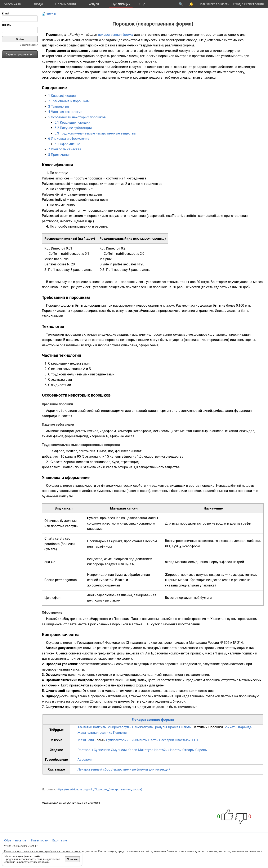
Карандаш (246, 727)
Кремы (100, 740)
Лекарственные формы (153, 719)
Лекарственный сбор (94, 769)
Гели (90, 740)
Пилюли (185, 727)
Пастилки (200, 727)
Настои (176, 750)
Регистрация (254, 4)
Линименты (138, 740)
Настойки (162, 750)
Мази (82, 740)
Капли (132, 750)
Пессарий (167, 740)
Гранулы (160, 727)
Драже (173, 727)
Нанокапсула (142, 727)
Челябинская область (214, 4)
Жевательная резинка (95, 733)
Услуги (94, 4)
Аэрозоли (85, 760)
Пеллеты (120, 733)
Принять (72, 859)
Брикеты (230, 727)
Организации (66, 4)
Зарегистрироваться (20, 54)
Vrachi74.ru (13, 4)
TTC (195, 740)
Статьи (51, 14)
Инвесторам (40, 840)
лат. (66, 35)
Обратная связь (15, 840)
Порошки (216, 727)
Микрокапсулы (119, 727)
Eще (142, 4)
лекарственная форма (116, 35)
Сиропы (201, 750)
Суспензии (102, 750)
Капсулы (100, 727)
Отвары (188, 750)
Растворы (85, 750)
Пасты (153, 740)
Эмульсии (119, 750)
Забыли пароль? (29, 45)
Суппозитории (117, 740)
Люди (38, 4)
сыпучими (124, 311)
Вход (237, 4)
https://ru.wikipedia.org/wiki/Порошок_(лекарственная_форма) (99, 789)
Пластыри (183, 740)
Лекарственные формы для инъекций (141, 769)
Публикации (121, 4)
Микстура (146, 750)
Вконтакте (60, 840)
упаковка (208, 77)
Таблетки (85, 727)
